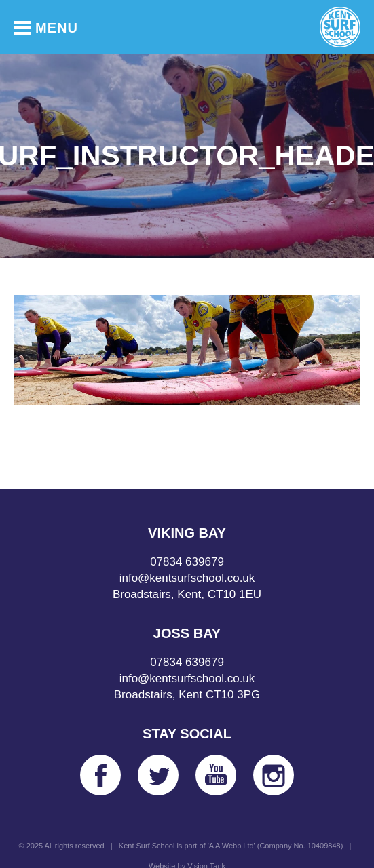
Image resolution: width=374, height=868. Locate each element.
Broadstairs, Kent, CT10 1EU (187, 594)
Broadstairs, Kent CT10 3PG (187, 695)
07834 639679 (187, 562)
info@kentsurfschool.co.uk (187, 578)
